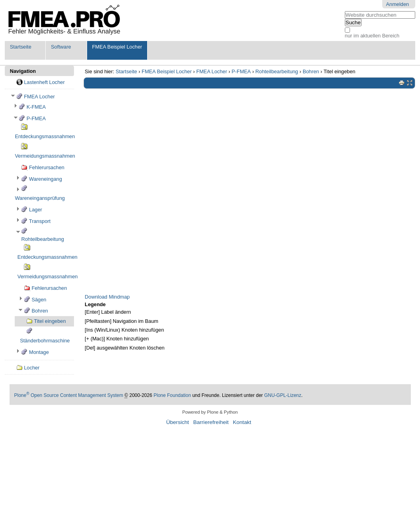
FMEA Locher (212, 71)
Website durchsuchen (345, 11)
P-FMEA (241, 71)
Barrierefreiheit (211, 422)
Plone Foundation (172, 395)
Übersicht (178, 422)
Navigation (23, 71)
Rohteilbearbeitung (277, 71)
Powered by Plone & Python (210, 412)
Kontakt (242, 422)
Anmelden (398, 4)
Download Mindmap (107, 297)
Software (61, 47)
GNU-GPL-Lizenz (283, 395)
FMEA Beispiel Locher (117, 47)
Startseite (21, 47)
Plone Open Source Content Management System (69, 395)
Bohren (311, 71)
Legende (95, 304)
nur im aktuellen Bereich (372, 36)
